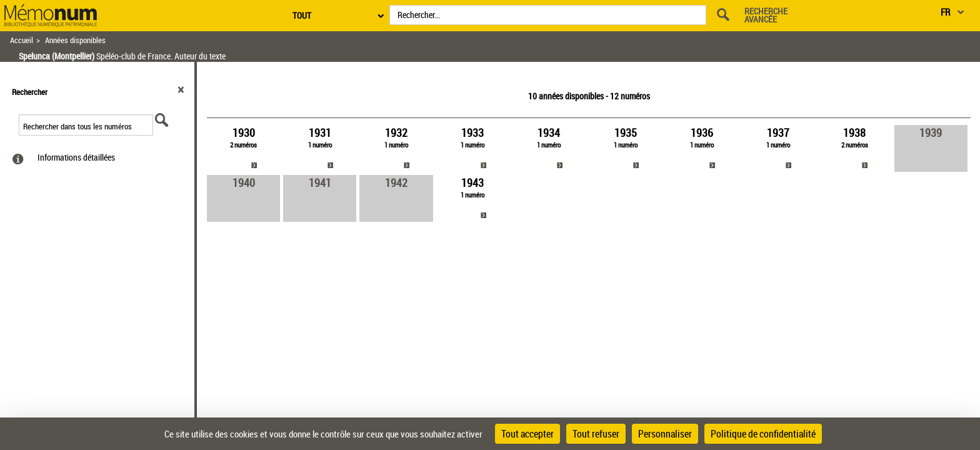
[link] (243, 148)
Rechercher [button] (30, 92)
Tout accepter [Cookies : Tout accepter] (527, 434)
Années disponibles (75, 40)
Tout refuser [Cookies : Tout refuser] (596, 434)
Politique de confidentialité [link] (763, 434)
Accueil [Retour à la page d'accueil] (22, 40)
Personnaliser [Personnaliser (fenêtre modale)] (665, 434)
